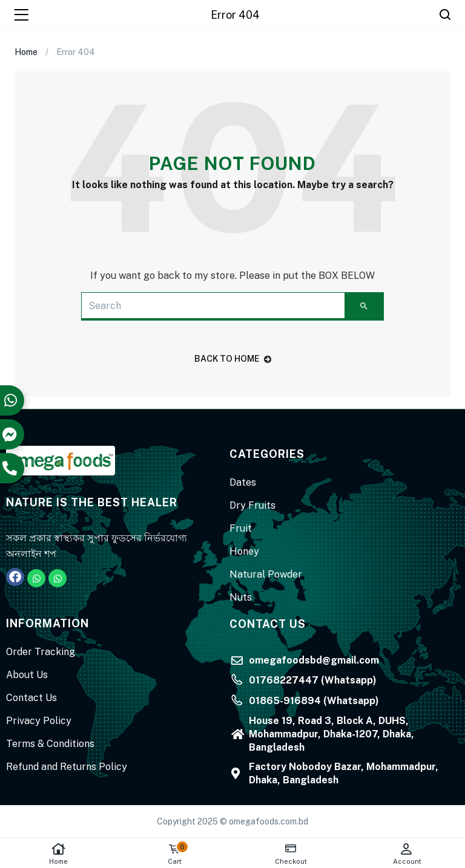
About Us (27, 675)
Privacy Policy (39, 721)
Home (58, 854)
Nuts (241, 597)
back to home (233, 359)
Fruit (241, 528)
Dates (243, 482)
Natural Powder (266, 574)
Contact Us (31, 698)
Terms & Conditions (50, 744)
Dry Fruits (252, 505)
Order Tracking (41, 652)
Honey (244, 551)
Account (407, 854)
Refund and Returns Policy (67, 767)
